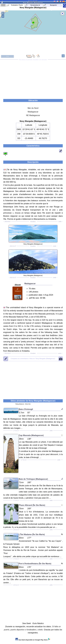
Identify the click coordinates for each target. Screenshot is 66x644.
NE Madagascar (33, 115)
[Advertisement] (33, 78)
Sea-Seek (33, 1)
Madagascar (33, 112)
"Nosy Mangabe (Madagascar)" (33, 359)
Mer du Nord (33, 108)
